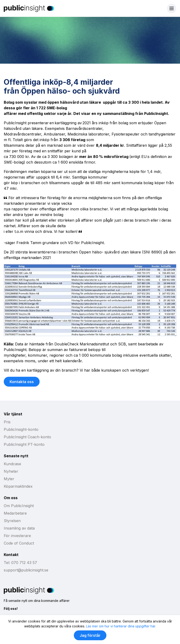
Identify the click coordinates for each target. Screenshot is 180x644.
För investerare (17, 536)
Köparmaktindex (18, 486)
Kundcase (12, 464)
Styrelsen (12, 521)
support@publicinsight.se (26, 570)
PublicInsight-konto (21, 429)
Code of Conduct (19, 543)
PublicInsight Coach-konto (27, 437)
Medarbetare (15, 513)
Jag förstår (90, 635)
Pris (7, 422)
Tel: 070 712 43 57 (20, 563)
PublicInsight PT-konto (24, 444)
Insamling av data (19, 528)
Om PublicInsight (19, 506)
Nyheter (11, 471)
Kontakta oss (22, 382)
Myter (9, 479)
